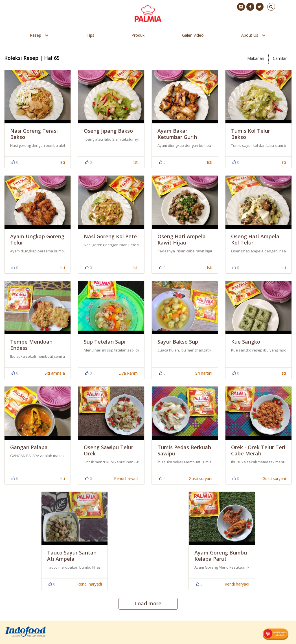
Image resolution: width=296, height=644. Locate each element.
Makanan (256, 58)
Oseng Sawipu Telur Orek (108, 450)
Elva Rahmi (129, 373)
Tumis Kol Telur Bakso (251, 134)
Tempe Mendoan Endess (31, 345)
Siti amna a (55, 373)
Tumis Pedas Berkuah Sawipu (184, 450)
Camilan (280, 58)
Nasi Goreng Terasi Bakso (34, 134)
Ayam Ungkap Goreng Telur (37, 239)
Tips (90, 35)
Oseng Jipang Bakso (108, 131)
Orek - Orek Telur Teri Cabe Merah (258, 450)
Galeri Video (193, 35)
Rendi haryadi (126, 478)
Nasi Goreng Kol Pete (110, 236)
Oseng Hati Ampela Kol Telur (255, 239)
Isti (62, 162)
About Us (250, 35)
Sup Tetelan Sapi (105, 342)
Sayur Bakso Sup (178, 342)
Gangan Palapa (29, 447)
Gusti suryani (200, 478)
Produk (138, 35)
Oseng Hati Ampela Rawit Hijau (182, 239)
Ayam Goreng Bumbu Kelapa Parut (221, 556)
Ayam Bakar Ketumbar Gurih (177, 134)
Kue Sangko (246, 342)
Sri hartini (204, 373)
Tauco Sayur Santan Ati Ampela (72, 556)
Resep (36, 35)
